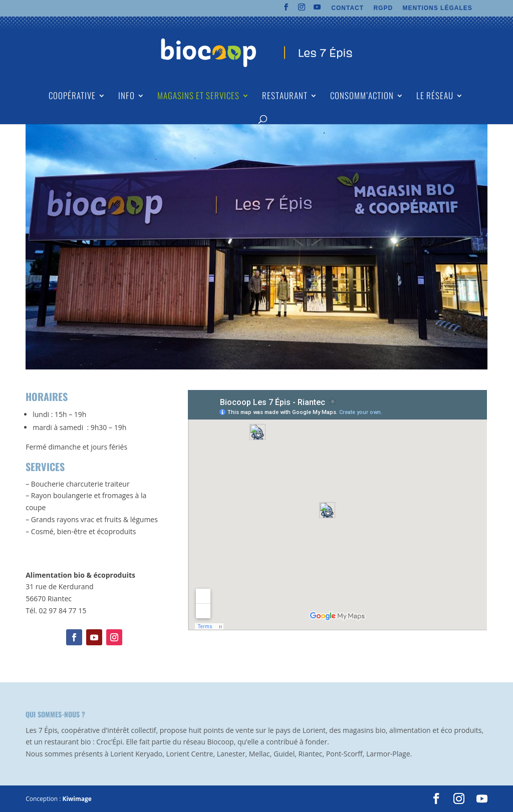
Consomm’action (362, 97)
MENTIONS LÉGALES (437, 8)
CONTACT (347, 8)
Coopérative (72, 97)
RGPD (383, 8)
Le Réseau (435, 97)
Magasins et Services (198, 97)
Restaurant (285, 97)
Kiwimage (77, 799)
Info (126, 97)
